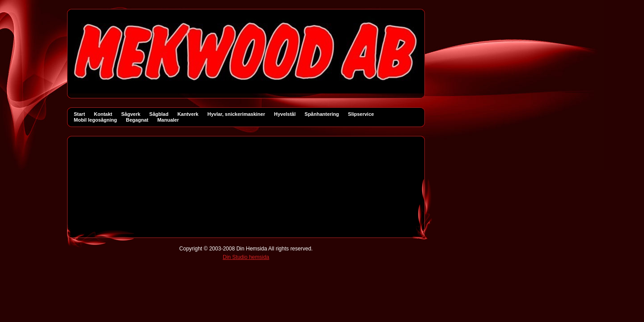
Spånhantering (322, 114)
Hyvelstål (285, 114)
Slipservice (361, 114)
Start (79, 114)
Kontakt (103, 114)
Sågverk (131, 114)
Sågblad (159, 114)
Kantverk (188, 114)
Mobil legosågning (95, 120)
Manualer (168, 120)
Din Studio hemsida (246, 257)
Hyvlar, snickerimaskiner (236, 114)
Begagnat (137, 120)
